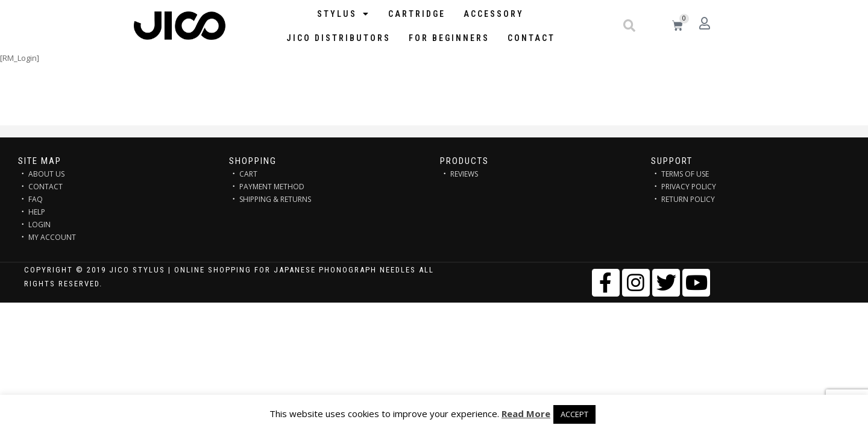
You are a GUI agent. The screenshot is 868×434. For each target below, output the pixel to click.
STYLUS (344, 14)
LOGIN (39, 225)
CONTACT (46, 187)
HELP (37, 212)
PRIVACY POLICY (689, 187)
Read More (526, 414)
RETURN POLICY (688, 199)
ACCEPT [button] (574, 414)
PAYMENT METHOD (272, 187)
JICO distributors (338, 38)
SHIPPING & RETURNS (275, 199)
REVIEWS (464, 174)
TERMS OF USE (685, 174)
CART (248, 174)
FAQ (36, 199)
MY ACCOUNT (52, 237)
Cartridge (417, 14)
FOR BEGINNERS (449, 38)
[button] (629, 26)
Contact (531, 38)
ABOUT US (46, 174)
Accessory (494, 14)
